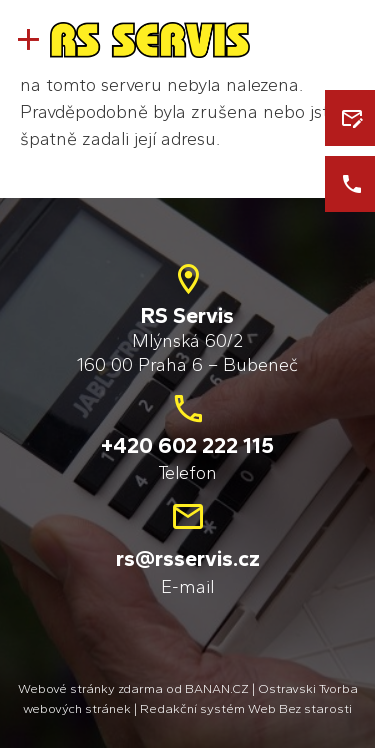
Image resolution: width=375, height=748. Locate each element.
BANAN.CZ (217, 688)
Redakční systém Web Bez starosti (246, 708)
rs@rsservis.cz (188, 558)
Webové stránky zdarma (90, 688)
